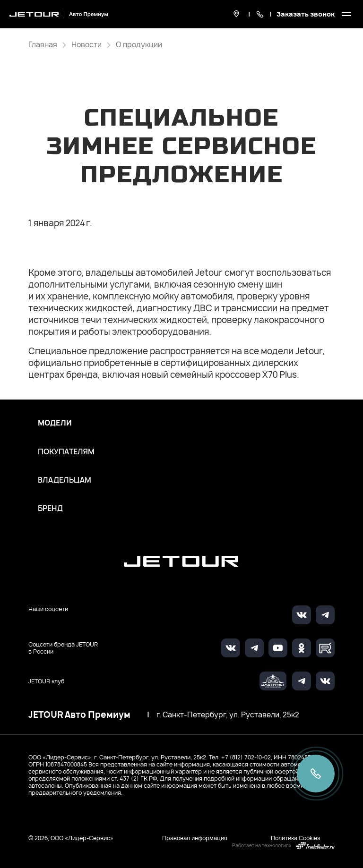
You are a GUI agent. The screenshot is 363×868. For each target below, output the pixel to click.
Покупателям (66, 452)
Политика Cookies (296, 838)
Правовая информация (195, 838)
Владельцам (65, 480)
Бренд (50, 509)
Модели (55, 423)
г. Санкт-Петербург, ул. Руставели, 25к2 (228, 715)
